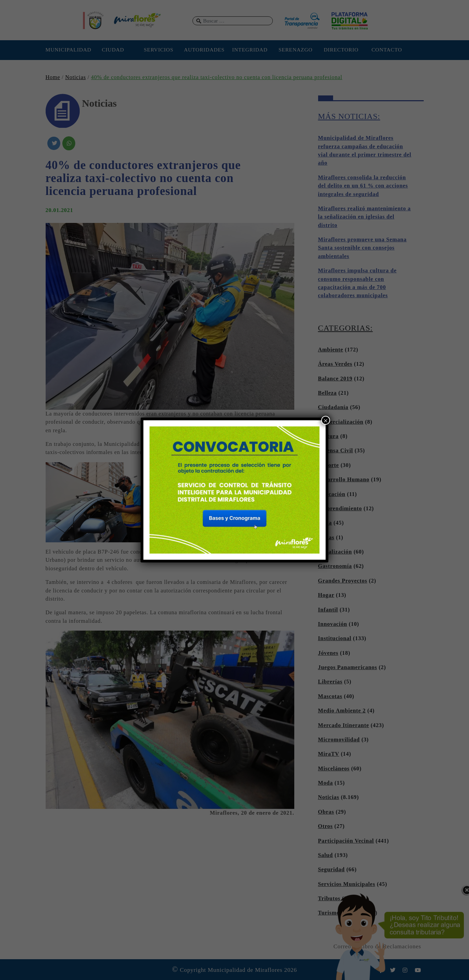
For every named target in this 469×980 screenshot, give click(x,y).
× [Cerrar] (326, 420)
